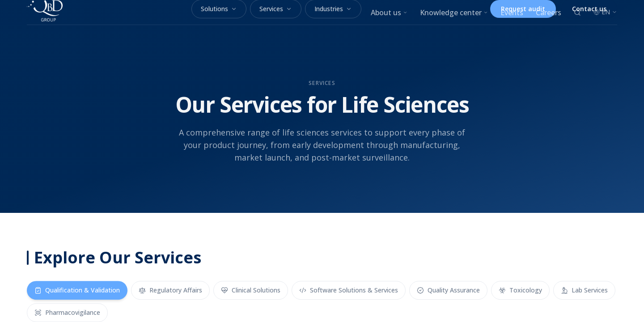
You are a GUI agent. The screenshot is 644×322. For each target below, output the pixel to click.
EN (605, 12)
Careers (549, 13)
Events (512, 13)
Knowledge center (454, 13)
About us (389, 13)
